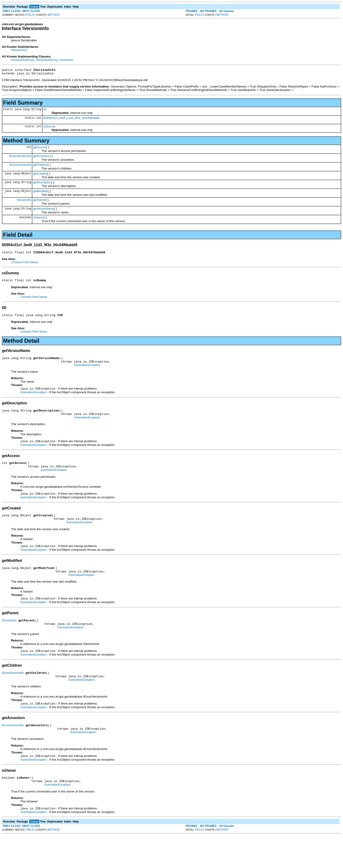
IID (45, 111)
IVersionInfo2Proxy (23, 60)
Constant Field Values (25, 271)
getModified (40, 197)
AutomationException (87, 377)
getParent (39, 206)
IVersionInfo (24, 206)
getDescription (42, 187)
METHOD (54, 15)
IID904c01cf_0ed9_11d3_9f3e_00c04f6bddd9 (71, 119)
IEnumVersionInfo (20, 159)
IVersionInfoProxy (47, 60)
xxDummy (49, 128)
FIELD (30, 15)
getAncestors (41, 159)
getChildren (40, 168)
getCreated (40, 178)
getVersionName (43, 216)
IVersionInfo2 (19, 50)
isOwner (38, 225)
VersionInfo (66, 60)
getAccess (39, 149)
